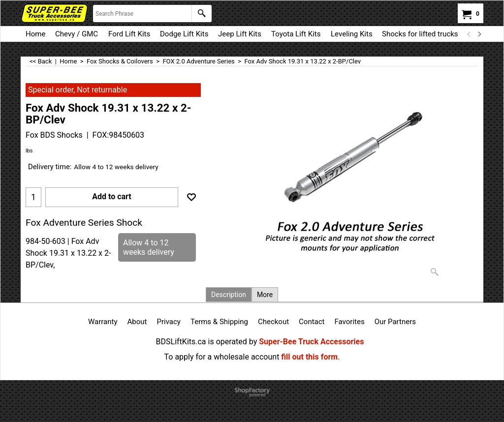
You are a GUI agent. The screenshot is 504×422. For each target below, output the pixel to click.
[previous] (469, 34)
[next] (479, 34)
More (265, 295)
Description (229, 295)
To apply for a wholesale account (222, 357)
